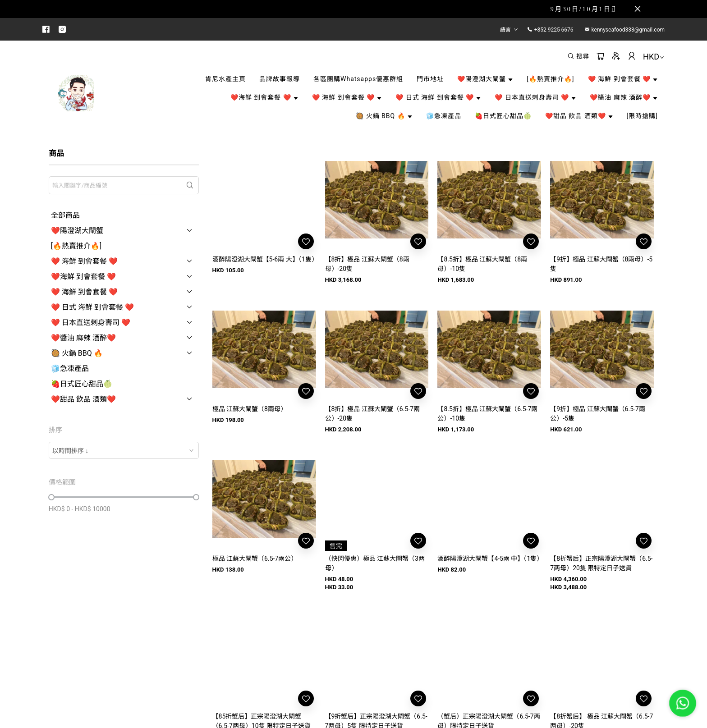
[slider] (51, 497)
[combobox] (124, 450)
